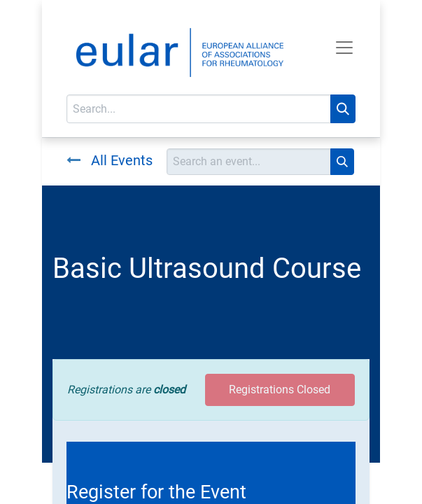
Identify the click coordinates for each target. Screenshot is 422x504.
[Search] (343, 109)
